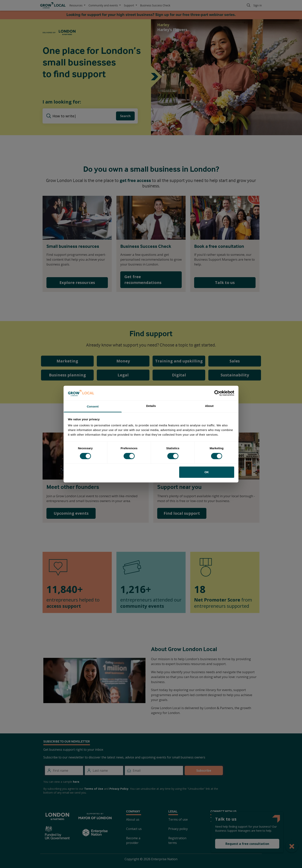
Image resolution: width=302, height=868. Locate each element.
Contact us (134, 829)
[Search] (249, 5)
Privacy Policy (119, 789)
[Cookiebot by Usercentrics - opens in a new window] (217, 393)
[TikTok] (259, 819)
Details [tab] (151, 406)
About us (133, 819)
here (76, 782)
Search (125, 116)
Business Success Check (155, 5)
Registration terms (177, 840)
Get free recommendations (143, 280)
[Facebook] (222, 819)
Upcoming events (71, 513)
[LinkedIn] (241, 819)
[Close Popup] (292, 846)
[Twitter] (213, 819)
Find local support (182, 513)
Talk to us (225, 283)
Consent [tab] (93, 406)
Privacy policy (178, 829)
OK (207, 472)
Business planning (67, 375)
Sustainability (235, 375)
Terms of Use (94, 789)
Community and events (105, 5)
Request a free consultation (247, 844)
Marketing (67, 361)
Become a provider (133, 840)
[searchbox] (84, 116)
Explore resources (77, 283)
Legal (123, 375)
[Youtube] (250, 819)
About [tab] (209, 406)
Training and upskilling (179, 361)
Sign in (258, 5)
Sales (235, 361)
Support (130, 5)
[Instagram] (231, 819)
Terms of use (178, 819)
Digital (179, 375)
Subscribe (204, 770)
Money (123, 361)
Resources (77, 5)
